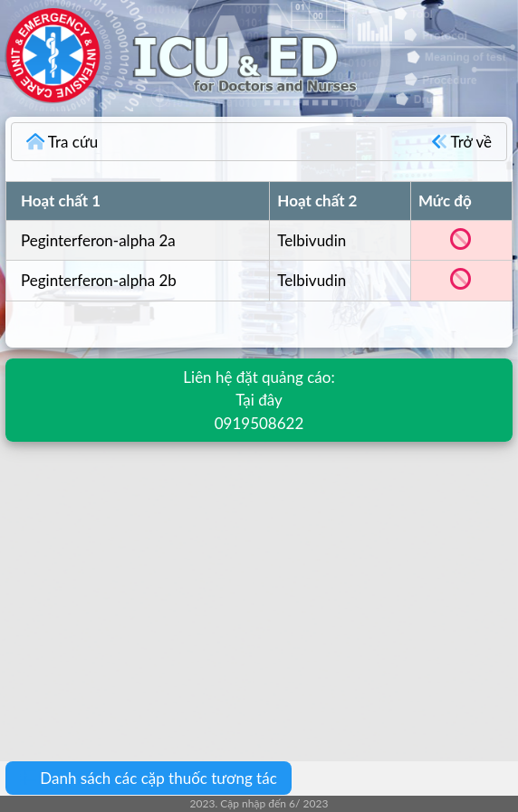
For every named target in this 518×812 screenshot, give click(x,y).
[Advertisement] (259, 588)
